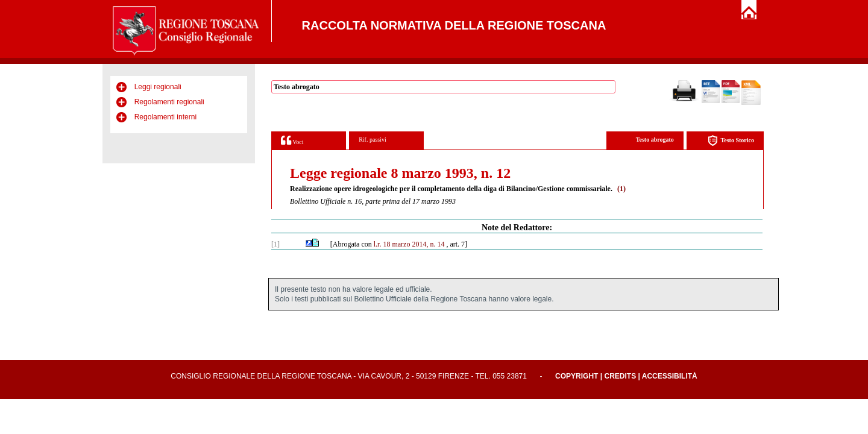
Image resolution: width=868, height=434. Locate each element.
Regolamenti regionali (169, 102)
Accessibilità (670, 376)
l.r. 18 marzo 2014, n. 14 (409, 244)
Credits (620, 376)
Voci (292, 140)
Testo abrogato (655, 140)
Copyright (577, 376)
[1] (275, 244)
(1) (621, 189)
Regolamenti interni (165, 117)
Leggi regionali (158, 87)
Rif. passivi (373, 140)
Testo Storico (731, 141)
